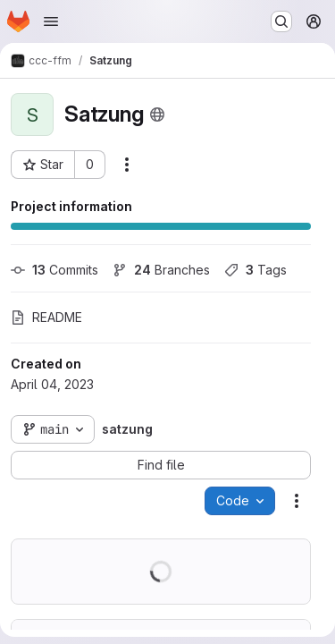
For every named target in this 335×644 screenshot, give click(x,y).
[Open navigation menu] (51, 21)
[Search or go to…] (281, 21)
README (46, 317)
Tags (255, 270)
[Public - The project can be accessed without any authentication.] (157, 114)
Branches (161, 270)
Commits (54, 270)
